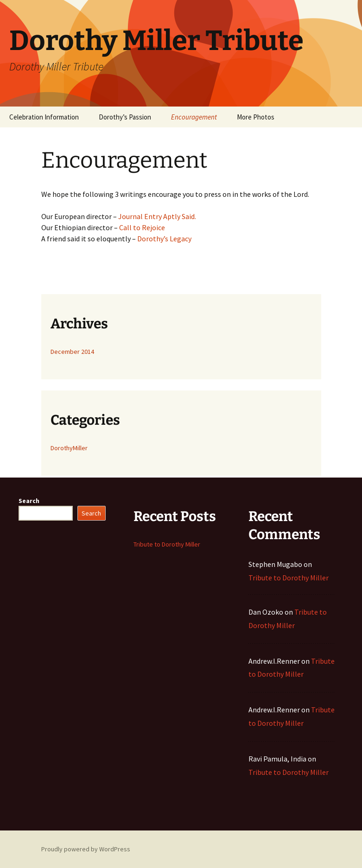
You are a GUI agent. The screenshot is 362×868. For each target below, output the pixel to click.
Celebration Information (44, 117)
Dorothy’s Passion (125, 117)
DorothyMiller (69, 448)
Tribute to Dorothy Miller (167, 544)
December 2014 (72, 352)
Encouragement (194, 117)
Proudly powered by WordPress (86, 849)
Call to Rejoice (142, 227)
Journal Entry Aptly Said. (157, 216)
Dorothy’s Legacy (164, 239)
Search (29, 501)
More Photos (256, 117)
